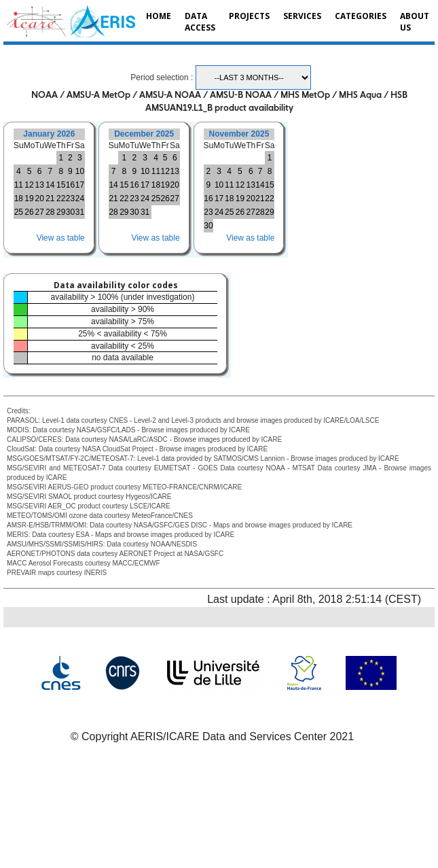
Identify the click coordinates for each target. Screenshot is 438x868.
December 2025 (144, 134)
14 (50, 185)
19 (29, 198)
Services (302, 16)
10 (80, 171)
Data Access (200, 22)
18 (19, 198)
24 (80, 198)
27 (39, 212)
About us (415, 22)
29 (61, 212)
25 (19, 212)
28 (50, 212)
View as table (61, 238)
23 (70, 198)
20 (39, 198)
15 (61, 185)
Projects (249, 16)
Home (159, 16)
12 (29, 185)
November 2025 (239, 134)
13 (39, 185)
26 (29, 212)
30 (70, 212)
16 (70, 185)
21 (50, 198)
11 (19, 185)
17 (80, 185)
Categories (361, 16)
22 (61, 198)
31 (80, 212)
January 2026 (49, 134)
